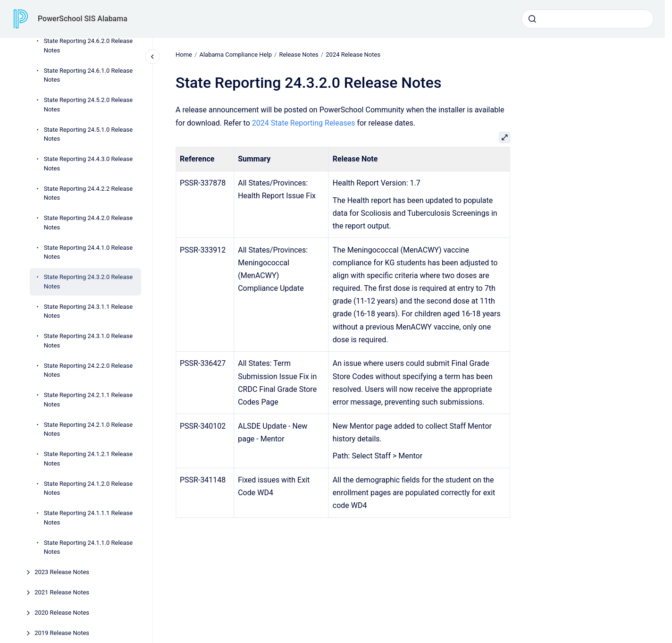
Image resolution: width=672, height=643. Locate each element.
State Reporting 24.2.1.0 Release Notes (88, 429)
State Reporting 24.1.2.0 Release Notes (88, 488)
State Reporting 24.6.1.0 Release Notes (88, 75)
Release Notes (298, 55)
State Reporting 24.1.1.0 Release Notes (88, 547)
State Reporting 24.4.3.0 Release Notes (88, 164)
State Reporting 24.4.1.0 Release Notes (88, 252)
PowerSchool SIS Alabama (83, 19)
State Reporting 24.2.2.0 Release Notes (88, 370)
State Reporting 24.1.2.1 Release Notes (88, 459)
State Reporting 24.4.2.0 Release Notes (88, 223)
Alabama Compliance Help (235, 55)
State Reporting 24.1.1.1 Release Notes (88, 518)
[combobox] (588, 19)
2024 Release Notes (353, 55)
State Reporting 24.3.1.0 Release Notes (88, 341)
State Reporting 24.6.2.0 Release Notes (88, 46)
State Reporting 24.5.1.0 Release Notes (88, 134)
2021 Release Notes (62, 592)
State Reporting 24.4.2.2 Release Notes (88, 193)
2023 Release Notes (62, 572)
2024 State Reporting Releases (304, 123)
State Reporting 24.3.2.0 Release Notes (88, 282)
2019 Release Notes (62, 633)
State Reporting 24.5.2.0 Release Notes (88, 105)
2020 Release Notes (62, 613)
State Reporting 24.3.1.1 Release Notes (88, 311)
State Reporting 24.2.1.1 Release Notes (88, 400)
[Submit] (532, 19)
